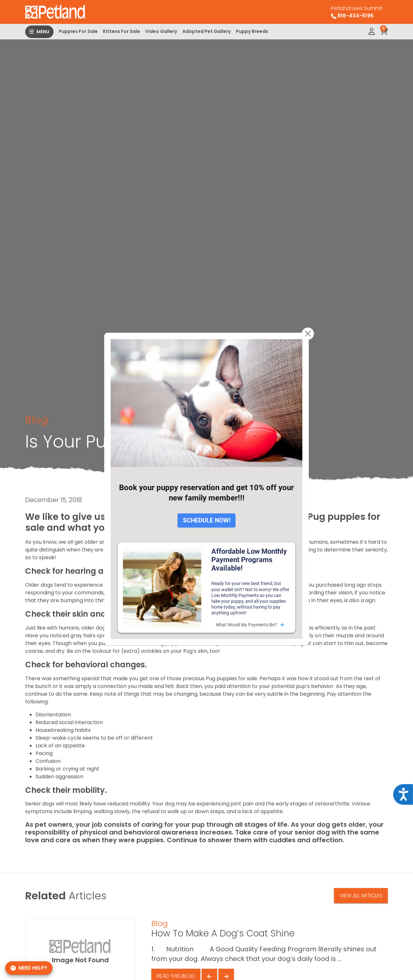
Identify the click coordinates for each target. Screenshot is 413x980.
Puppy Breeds (252, 31)
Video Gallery (161, 31)
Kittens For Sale (121, 31)
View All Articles (361, 896)
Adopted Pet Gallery (206, 31)
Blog (37, 420)
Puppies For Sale (78, 31)
